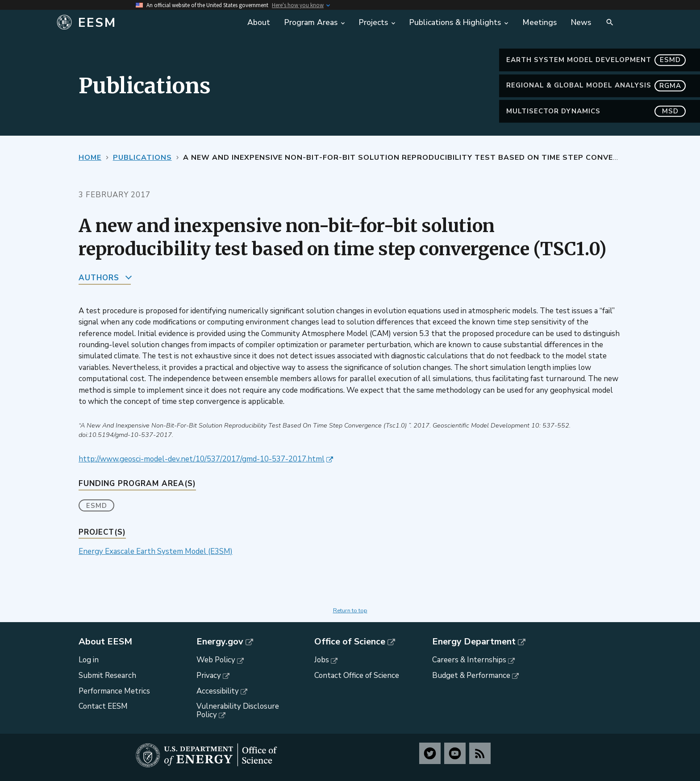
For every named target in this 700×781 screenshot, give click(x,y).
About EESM (105, 642)
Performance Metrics (114, 691)
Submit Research (107, 675)
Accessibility (218, 691)
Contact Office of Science (357, 675)
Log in (89, 660)
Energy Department (474, 642)
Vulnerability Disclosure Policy (238, 710)
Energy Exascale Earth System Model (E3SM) (156, 551)
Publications (142, 158)
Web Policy (216, 660)
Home (90, 158)
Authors (99, 278)
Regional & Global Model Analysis (596, 85)
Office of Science (350, 642)
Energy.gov (220, 642)
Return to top (350, 611)
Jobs (322, 660)
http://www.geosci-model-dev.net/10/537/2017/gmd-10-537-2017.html (202, 459)
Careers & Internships (469, 660)
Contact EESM (103, 706)
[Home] (146, 23)
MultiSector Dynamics (596, 111)
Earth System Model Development (596, 60)
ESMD (97, 506)
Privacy (209, 675)
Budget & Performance (471, 675)
